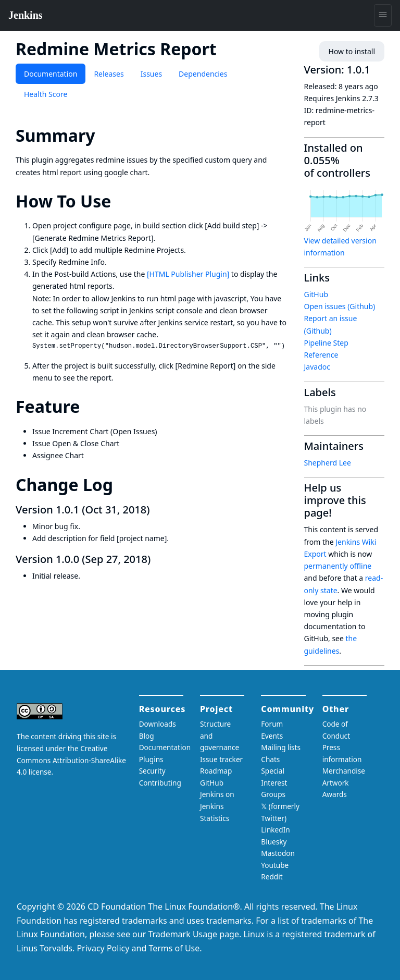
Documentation (51, 74)
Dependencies (203, 74)
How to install (352, 51)
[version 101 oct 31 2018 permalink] (156, 510)
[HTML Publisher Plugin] (188, 274)
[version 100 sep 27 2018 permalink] (157, 559)
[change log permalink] (122, 485)
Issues (151, 74)
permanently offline (338, 566)
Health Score (46, 94)
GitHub (316, 294)
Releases (109, 74)
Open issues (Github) (340, 306)
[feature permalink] (89, 406)
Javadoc (317, 367)
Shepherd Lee (328, 463)
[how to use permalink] (120, 201)
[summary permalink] (105, 135)
